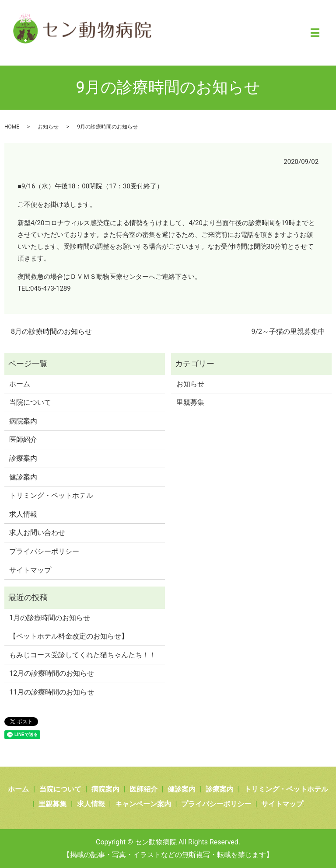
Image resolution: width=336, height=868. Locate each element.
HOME (12, 127)
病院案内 (23, 421)
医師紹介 (23, 439)
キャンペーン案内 (143, 804)
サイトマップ (30, 570)
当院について (30, 402)
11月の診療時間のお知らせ (52, 692)
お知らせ (48, 127)
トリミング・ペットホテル (51, 495)
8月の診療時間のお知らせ (51, 332)
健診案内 (23, 477)
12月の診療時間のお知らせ (52, 673)
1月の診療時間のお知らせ (50, 618)
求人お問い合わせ (37, 533)
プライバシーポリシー (44, 551)
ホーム (20, 384)
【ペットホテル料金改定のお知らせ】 (69, 636)
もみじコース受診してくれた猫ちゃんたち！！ (83, 655)
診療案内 (23, 458)
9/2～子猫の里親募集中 (288, 332)
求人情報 (23, 514)
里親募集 (190, 402)
